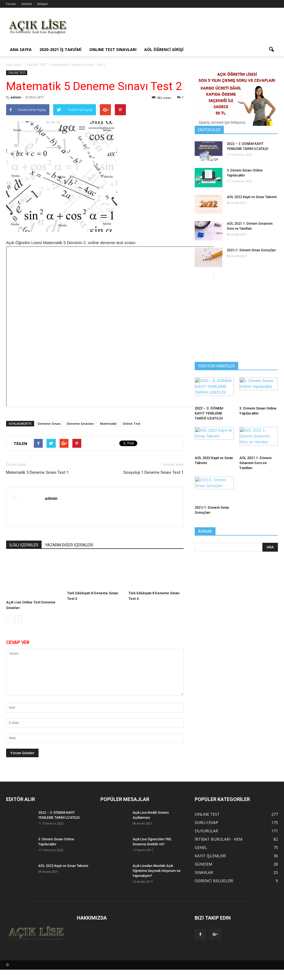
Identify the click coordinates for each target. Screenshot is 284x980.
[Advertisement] (177, 28)
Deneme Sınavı (49, 424)
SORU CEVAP (206, 822)
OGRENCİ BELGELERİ (214, 881)
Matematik (108, 424)
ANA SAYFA (21, 49)
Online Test (131, 424)
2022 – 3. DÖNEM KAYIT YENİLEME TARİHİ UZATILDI (209, 413)
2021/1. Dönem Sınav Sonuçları (251, 250)
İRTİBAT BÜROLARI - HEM (219, 839)
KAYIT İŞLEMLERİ (210, 856)
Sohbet (27, 4)
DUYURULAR (206, 831)
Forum (11, 4)
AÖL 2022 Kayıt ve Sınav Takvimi (252, 197)
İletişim (43, 4)
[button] (271, 50)
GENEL (201, 847)
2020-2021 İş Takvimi (60, 49)
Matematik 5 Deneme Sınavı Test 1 (37, 472)
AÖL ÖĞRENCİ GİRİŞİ (164, 49)
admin (16, 97)
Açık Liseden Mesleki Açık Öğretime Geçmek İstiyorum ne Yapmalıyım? (157, 871)
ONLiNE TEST (17, 73)
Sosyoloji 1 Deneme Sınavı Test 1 (154, 472)
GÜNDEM (203, 864)
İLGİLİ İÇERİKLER (24, 545)
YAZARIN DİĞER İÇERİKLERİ (69, 545)
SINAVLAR (204, 872)
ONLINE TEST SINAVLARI (113, 49)
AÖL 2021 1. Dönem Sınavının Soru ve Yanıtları (255, 463)
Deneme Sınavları (80, 424)
